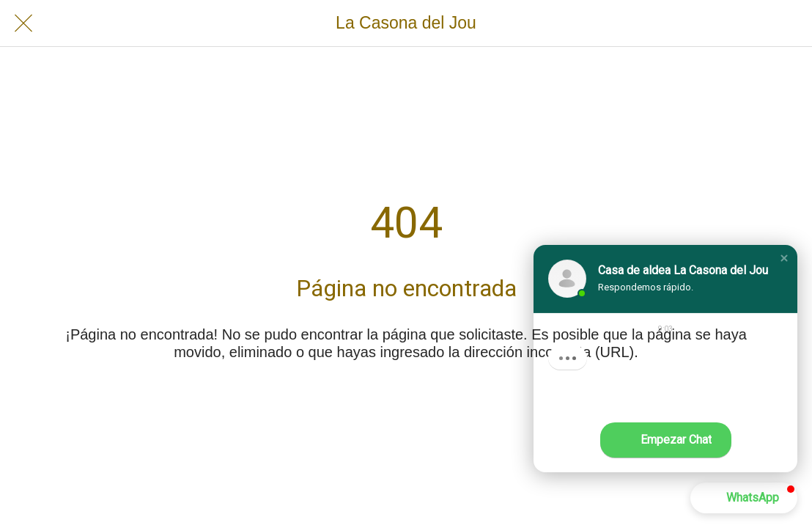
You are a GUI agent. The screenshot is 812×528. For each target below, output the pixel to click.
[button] (784, 258)
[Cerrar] (23, 23)
